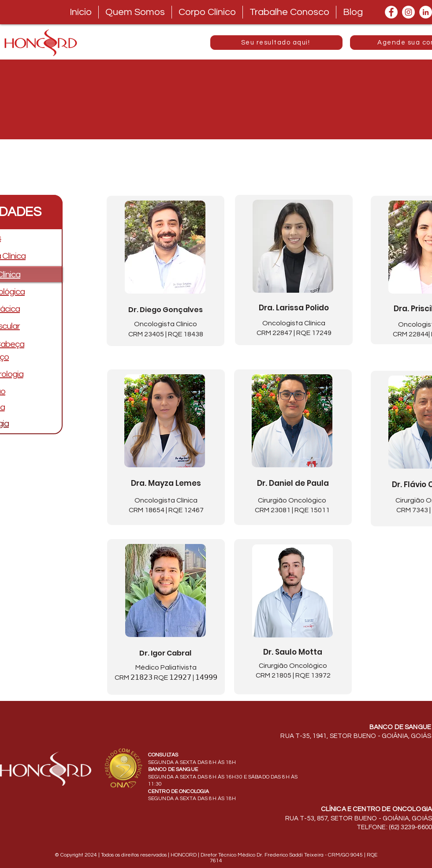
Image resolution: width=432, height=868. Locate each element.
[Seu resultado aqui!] (276, 43)
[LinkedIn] (426, 12)
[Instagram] (408, 12)
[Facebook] (391, 12)
